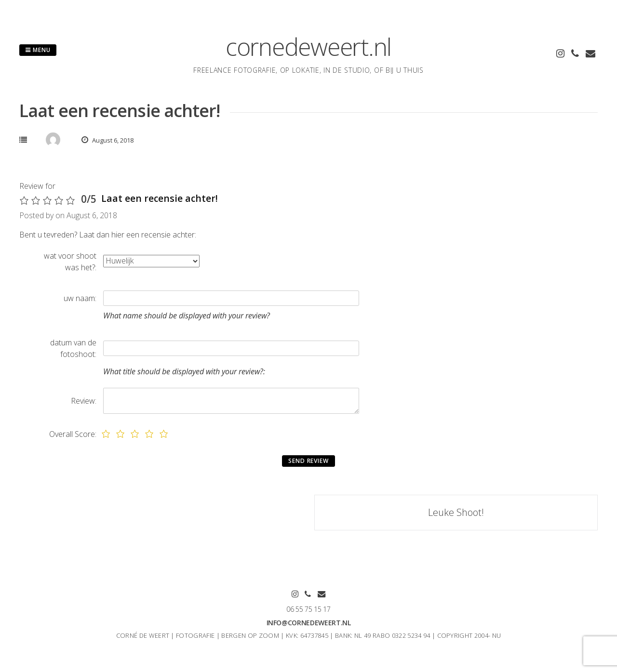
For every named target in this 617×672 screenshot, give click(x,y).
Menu (38, 50)
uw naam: (80, 298)
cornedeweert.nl (308, 47)
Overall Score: (73, 434)
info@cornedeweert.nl (309, 623)
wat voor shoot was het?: (70, 262)
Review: (84, 401)
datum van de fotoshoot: (73, 348)
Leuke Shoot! (456, 512)
